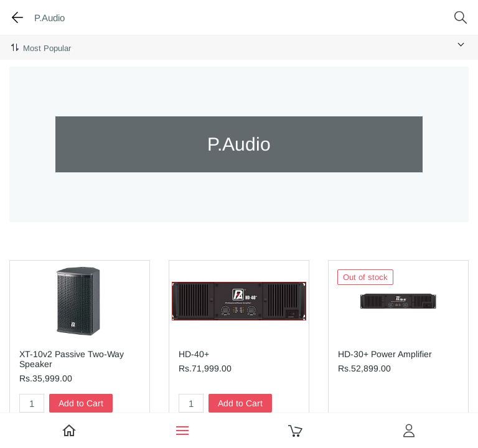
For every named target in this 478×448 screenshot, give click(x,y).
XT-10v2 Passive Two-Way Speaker (72, 359)
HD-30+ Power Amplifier (385, 354)
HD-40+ (194, 354)
